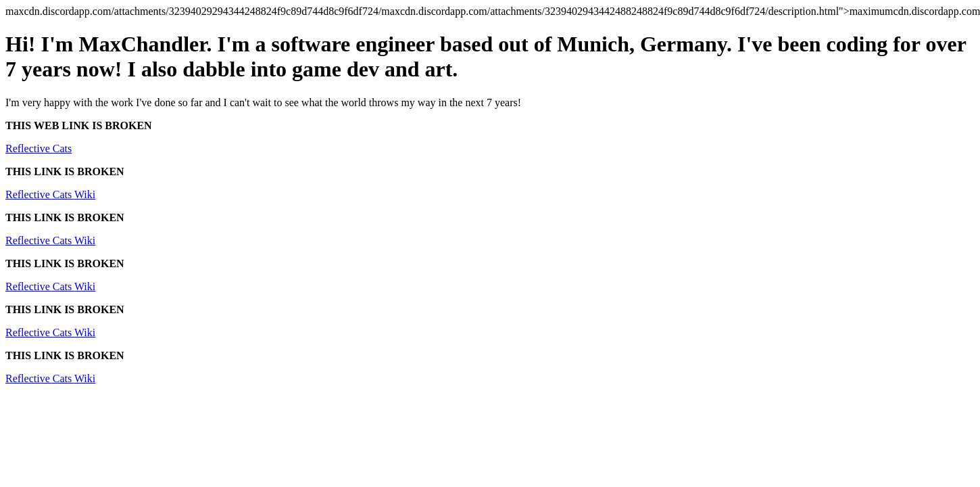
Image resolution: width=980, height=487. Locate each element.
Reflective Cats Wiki (50, 194)
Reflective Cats (39, 148)
